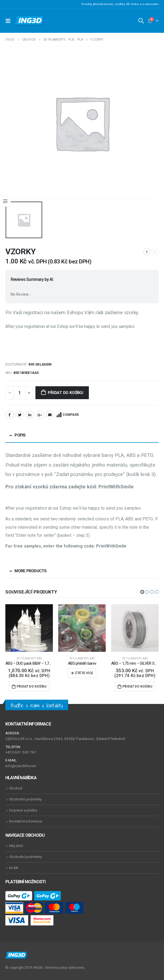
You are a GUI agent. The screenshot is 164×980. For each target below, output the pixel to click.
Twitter (20, 415)
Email (50, 415)
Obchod (16, 788)
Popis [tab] (20, 435)
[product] (29, 628)
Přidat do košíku (65, 393)
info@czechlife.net (21, 766)
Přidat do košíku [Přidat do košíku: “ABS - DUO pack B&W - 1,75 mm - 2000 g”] (32, 686)
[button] (142, 592)
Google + (40, 415)
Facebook (10, 415)
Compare (71, 415)
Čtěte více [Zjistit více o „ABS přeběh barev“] (84, 673)
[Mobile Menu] (9, 21)
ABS (39, 658)
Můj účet (16, 846)
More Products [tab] (30, 571)
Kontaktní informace (26, 821)
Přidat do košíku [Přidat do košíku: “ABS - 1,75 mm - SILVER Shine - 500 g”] (137, 686)
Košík (14, 868)
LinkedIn (30, 415)
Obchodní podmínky (25, 799)
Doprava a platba (23, 810)
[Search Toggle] (141, 21)
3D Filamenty (26, 658)
